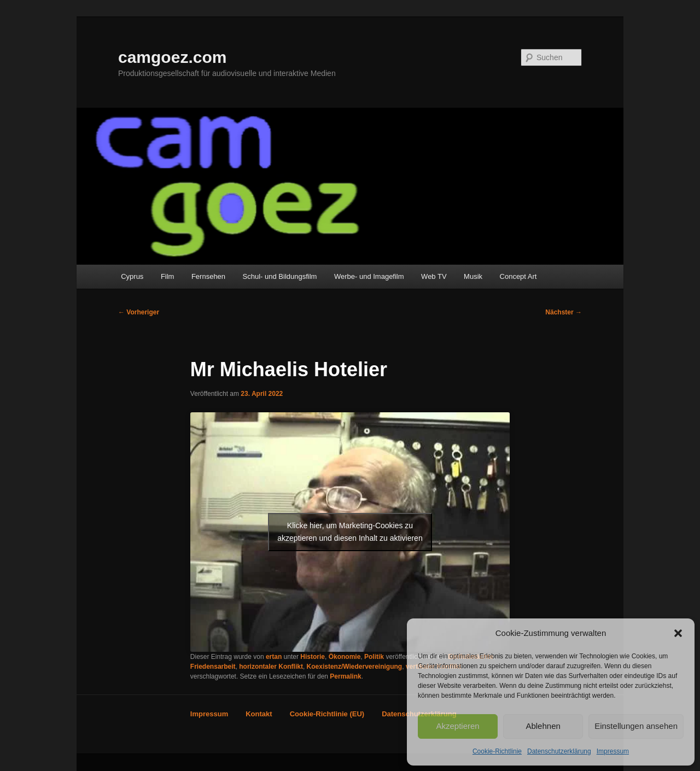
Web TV (434, 276)
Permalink (345, 676)
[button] (678, 633)
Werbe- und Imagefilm (369, 276)
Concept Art (518, 276)
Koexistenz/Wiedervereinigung (355, 667)
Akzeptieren (457, 726)
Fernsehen (208, 276)
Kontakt (259, 714)
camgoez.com (172, 57)
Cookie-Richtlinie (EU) (327, 714)
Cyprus (132, 276)
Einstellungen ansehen (636, 726)
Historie (313, 657)
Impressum (613, 751)
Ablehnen (543, 726)
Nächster (564, 312)
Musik (473, 276)
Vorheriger (139, 312)
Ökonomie (345, 657)
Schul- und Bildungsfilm (280, 276)
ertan (274, 657)
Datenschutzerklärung (559, 751)
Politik (374, 657)
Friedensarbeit (213, 667)
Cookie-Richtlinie (497, 751)
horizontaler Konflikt (271, 667)
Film (168, 276)
